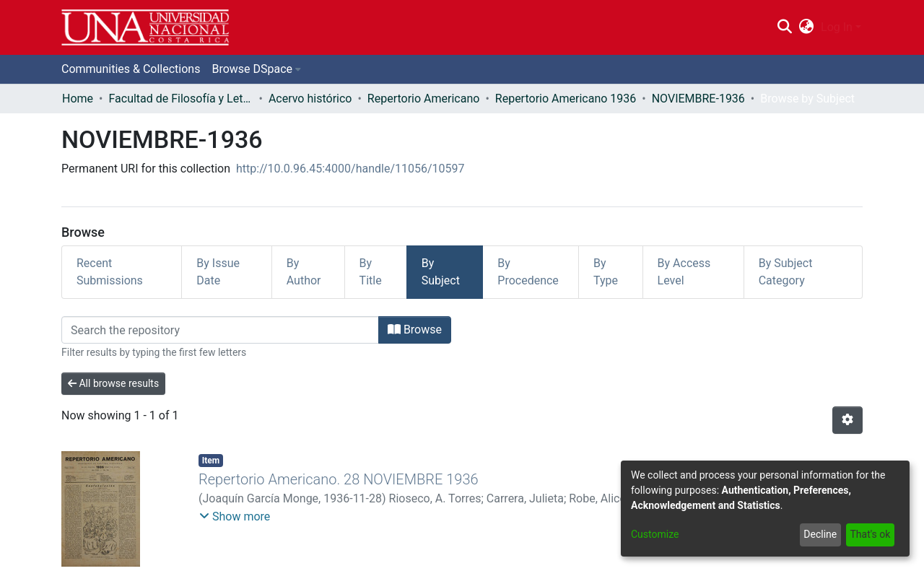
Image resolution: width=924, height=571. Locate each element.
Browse (415, 330)
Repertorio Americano (424, 99)
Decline (820, 534)
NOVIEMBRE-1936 (698, 99)
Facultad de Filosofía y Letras (180, 99)
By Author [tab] (304, 272)
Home (78, 99)
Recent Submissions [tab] (110, 272)
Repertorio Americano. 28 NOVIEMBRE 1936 (339, 479)
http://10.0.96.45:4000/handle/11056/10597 (350, 169)
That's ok (870, 534)
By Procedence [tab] (528, 272)
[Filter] (220, 330)
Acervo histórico (310, 99)
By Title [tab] (371, 272)
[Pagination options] (847, 420)
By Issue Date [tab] (218, 272)
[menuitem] (807, 27)
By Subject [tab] (441, 272)
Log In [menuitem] (837, 27)
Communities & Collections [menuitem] (131, 69)
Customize (655, 534)
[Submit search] (784, 27)
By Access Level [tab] (684, 272)
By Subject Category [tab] (786, 272)
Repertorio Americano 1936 (566, 99)
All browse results (113, 383)
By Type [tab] (606, 272)
